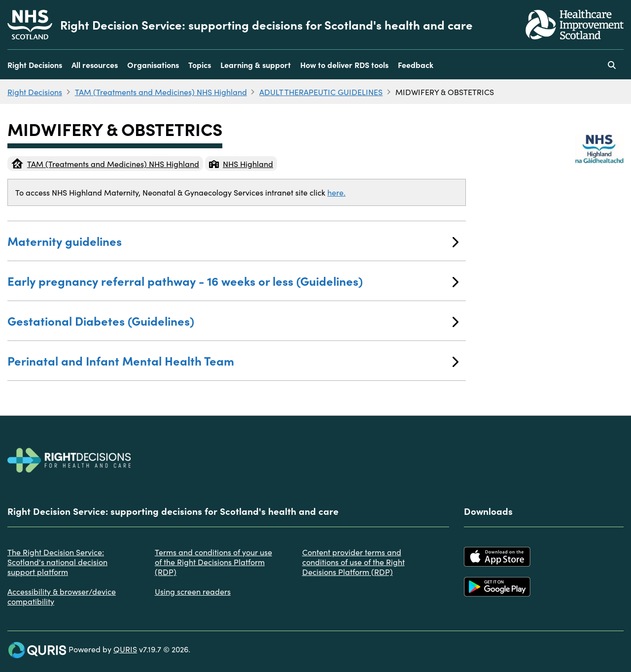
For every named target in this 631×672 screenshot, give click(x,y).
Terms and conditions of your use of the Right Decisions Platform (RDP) (213, 562)
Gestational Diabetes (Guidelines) (233, 320)
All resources (95, 65)
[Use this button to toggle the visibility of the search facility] (612, 65)
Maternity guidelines (233, 241)
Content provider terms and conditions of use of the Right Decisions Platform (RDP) (353, 562)
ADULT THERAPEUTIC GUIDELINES (321, 92)
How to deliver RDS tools (344, 65)
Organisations (153, 65)
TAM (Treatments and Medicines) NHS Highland (161, 92)
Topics (200, 65)
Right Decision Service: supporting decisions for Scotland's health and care (266, 25)
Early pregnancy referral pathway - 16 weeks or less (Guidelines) (233, 281)
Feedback (416, 65)
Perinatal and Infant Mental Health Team (233, 360)
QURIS (125, 649)
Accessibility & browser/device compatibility (62, 596)
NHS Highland (241, 164)
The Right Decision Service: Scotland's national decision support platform (57, 562)
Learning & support (256, 65)
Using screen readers (193, 591)
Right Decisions (35, 65)
